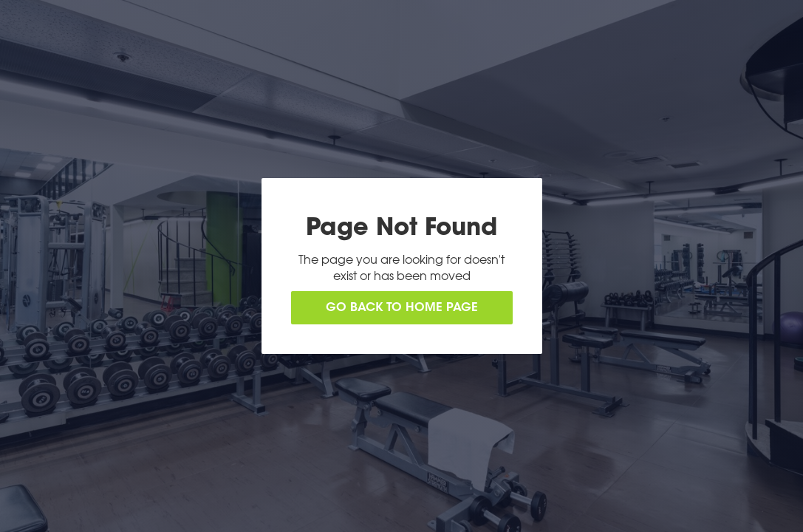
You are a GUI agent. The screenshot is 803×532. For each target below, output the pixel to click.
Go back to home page (402, 308)
